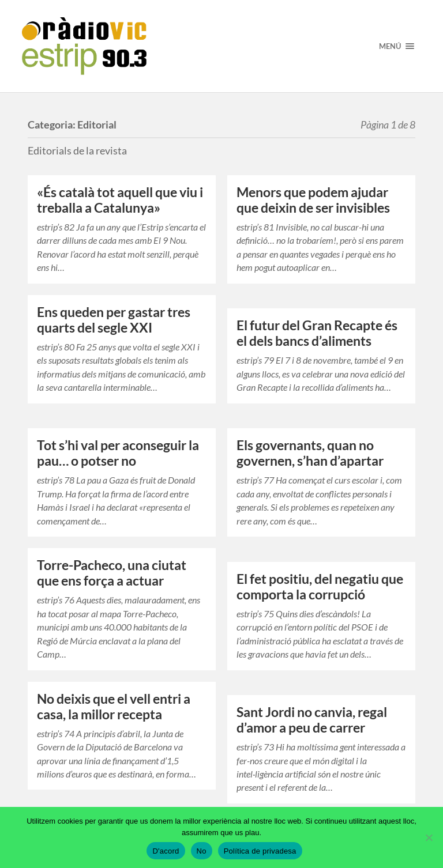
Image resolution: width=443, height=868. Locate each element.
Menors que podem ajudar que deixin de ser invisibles (313, 200)
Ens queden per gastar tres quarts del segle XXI (114, 320)
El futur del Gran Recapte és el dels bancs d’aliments (317, 333)
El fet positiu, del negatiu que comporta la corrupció (320, 587)
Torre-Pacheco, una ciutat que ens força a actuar (112, 573)
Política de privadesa (260, 851)
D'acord (166, 851)
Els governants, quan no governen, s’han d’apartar (310, 453)
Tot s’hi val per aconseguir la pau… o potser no (118, 453)
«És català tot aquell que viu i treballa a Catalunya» (120, 200)
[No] (429, 837)
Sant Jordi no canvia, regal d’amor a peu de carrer (312, 720)
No (202, 851)
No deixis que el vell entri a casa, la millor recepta (114, 707)
